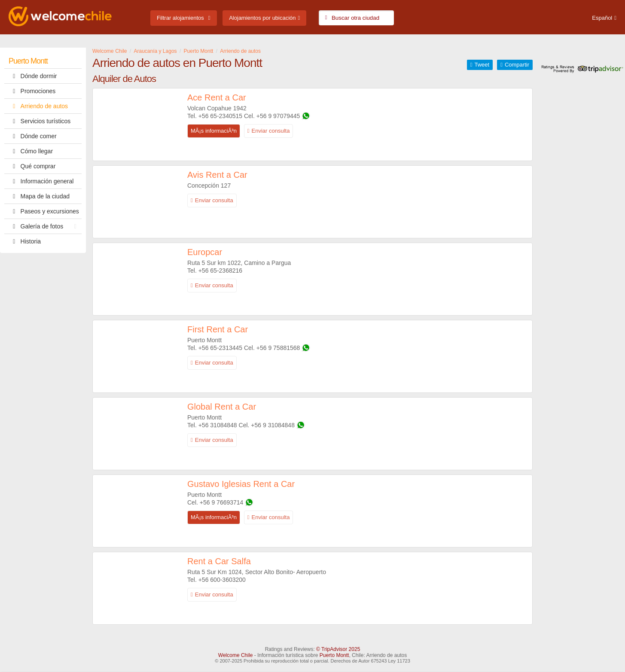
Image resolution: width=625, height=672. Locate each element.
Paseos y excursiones (44, 211)
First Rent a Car (218, 329)
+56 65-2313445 (220, 348)
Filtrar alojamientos (180, 18)
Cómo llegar (31, 151)
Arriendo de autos (38, 106)
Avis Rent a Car (217, 175)
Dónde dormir (33, 76)
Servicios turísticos (40, 121)
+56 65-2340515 (220, 116)
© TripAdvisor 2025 (338, 649)
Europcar (205, 252)
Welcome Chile (235, 655)
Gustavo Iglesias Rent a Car (241, 484)
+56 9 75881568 (278, 348)
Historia (25, 241)
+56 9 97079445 (278, 116)
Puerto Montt (28, 61)
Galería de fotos (45, 226)
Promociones (32, 91)
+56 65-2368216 (220, 271)
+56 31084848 (218, 425)
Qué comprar (32, 166)
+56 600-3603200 (222, 580)
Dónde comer (33, 136)
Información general (41, 181)
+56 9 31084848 (273, 425)
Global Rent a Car (222, 407)
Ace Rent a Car (217, 97)
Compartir (517, 65)
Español (602, 18)
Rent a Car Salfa (219, 561)
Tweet (482, 65)
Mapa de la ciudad (39, 196)
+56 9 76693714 (222, 502)
